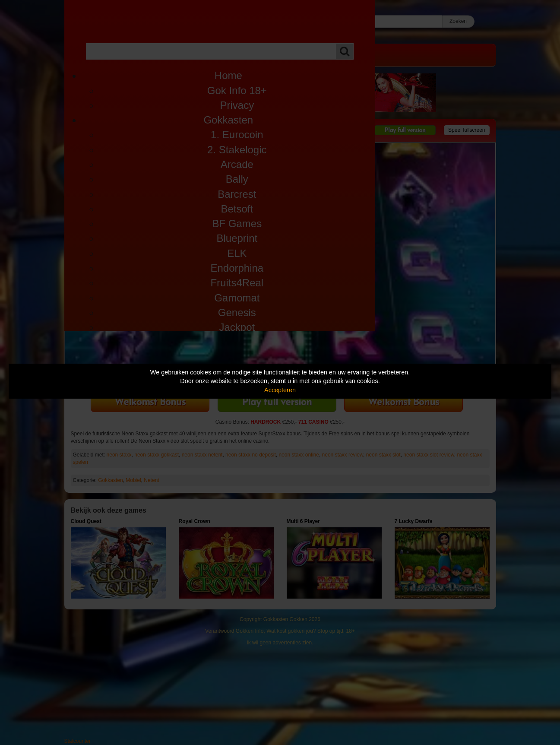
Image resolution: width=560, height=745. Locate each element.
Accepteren (280, 390)
